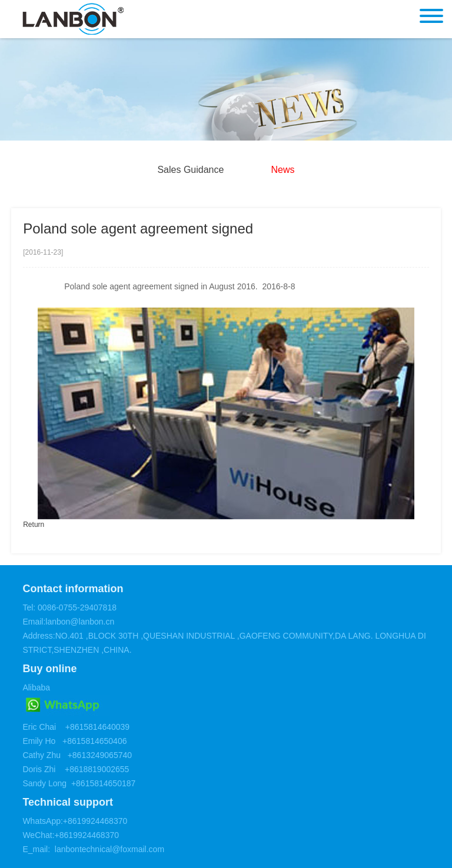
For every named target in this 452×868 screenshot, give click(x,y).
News (283, 170)
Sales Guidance (190, 170)
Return (34, 525)
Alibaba (36, 687)
